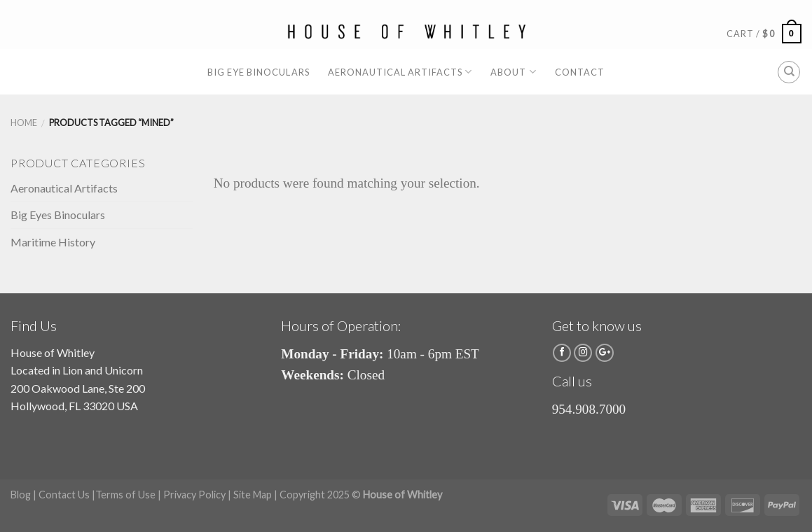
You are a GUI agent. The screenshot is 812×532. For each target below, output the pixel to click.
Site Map (253, 495)
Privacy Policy (194, 495)
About (513, 72)
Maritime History (53, 242)
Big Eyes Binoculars (58, 215)
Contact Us (64, 495)
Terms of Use (125, 495)
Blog (21, 495)
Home (24, 122)
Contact (580, 72)
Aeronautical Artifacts (400, 72)
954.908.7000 (589, 409)
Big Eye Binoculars (258, 72)
